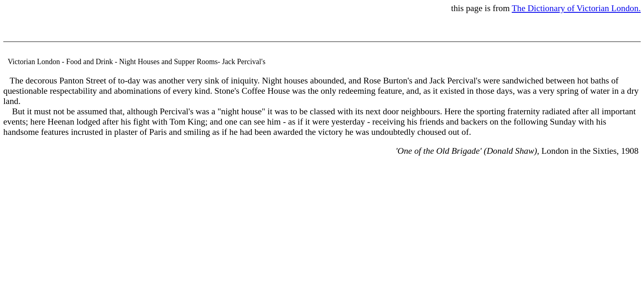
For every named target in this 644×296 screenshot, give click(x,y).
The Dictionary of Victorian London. (576, 8)
